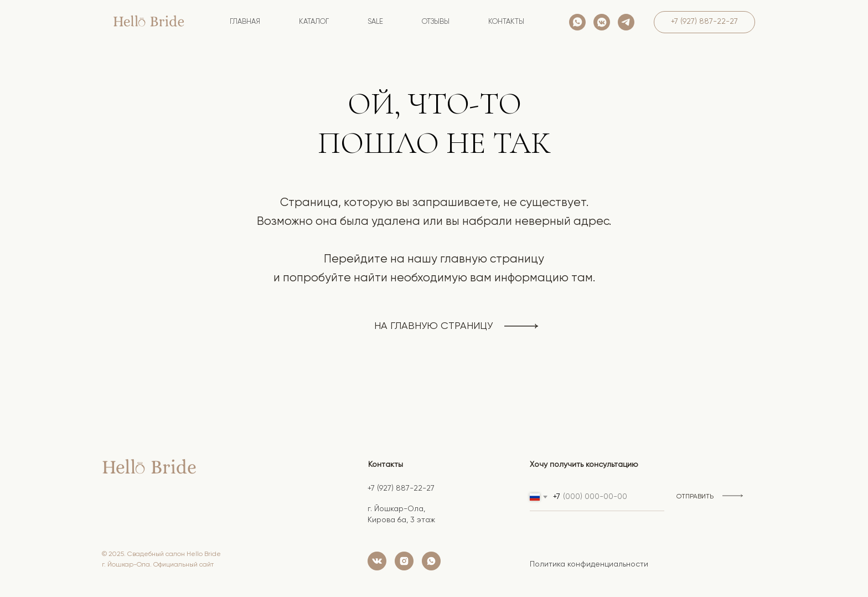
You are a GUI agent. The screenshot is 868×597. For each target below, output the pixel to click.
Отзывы (436, 22)
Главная (245, 22)
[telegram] (626, 22)
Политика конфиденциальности (589, 564)
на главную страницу (433, 326)
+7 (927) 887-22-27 (401, 488)
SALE (375, 22)
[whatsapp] (577, 22)
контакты (506, 22)
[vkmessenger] (602, 22)
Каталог (314, 22)
